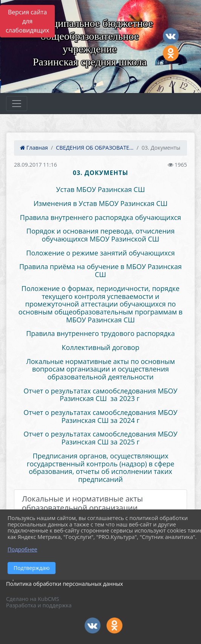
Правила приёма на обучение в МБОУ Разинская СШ (100, 270)
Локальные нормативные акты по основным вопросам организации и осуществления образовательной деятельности (100, 369)
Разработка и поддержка (39, 605)
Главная (34, 148)
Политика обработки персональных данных (65, 584)
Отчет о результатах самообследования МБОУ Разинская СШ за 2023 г (100, 395)
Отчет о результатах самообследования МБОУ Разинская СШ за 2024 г (100, 416)
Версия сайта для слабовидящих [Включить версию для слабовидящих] (27, 21)
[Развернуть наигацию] (17, 104)
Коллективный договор (100, 347)
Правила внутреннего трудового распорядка (100, 333)
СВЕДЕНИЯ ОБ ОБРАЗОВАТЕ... (95, 148)
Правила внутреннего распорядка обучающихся (100, 217)
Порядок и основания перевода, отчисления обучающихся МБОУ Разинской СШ (100, 235)
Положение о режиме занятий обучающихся (100, 253)
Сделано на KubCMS (32, 599)
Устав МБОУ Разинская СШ (100, 189)
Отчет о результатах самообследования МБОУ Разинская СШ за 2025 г (100, 438)
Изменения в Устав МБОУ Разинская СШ (101, 203)
